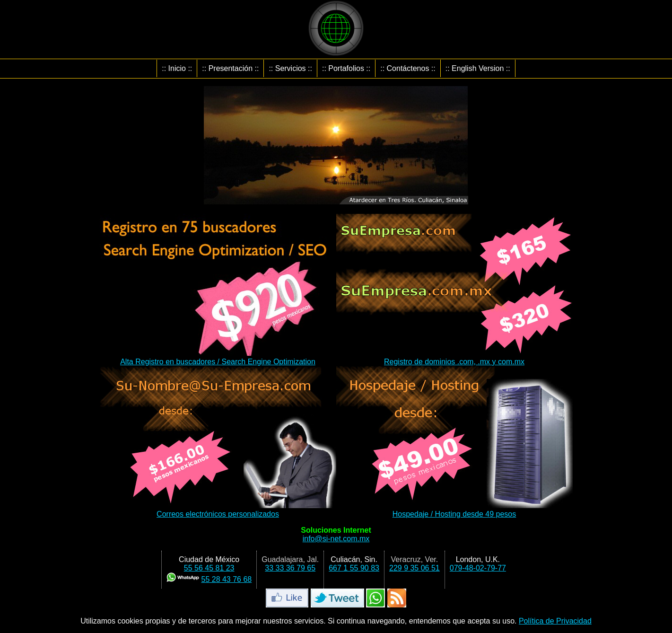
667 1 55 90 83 (354, 568)
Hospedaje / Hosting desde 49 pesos (454, 510)
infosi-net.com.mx (336, 539)
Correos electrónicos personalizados (218, 510)
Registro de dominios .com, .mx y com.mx (454, 357)
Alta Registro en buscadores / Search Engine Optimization (218, 357)
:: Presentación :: (230, 68)
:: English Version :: (478, 68)
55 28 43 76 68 (226, 579)
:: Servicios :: (290, 68)
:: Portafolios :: (346, 68)
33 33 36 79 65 (290, 568)
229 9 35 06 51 (415, 568)
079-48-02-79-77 (478, 568)
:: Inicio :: (177, 68)
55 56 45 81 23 (209, 568)
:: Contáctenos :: (408, 68)
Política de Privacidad (555, 621)
